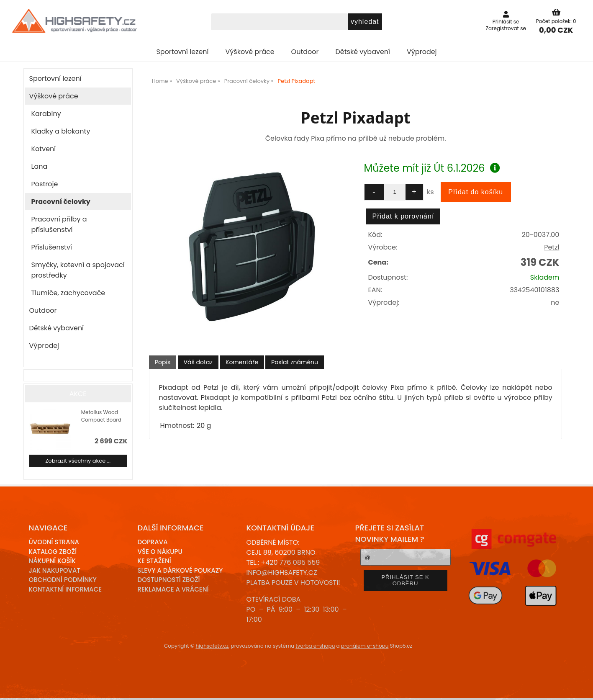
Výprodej (422, 52)
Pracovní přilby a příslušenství (59, 224)
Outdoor (305, 52)
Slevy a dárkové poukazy (180, 570)
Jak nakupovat (55, 570)
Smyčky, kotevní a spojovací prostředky (78, 270)
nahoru (580, 687)
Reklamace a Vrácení (173, 589)
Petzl (552, 247)
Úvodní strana (54, 542)
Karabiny (46, 114)
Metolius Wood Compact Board (101, 416)
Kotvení (44, 149)
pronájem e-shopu (365, 646)
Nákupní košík (53, 561)
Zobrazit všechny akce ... (78, 461)
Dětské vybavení (363, 52)
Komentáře (242, 362)
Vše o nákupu (160, 552)
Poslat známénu (295, 362)
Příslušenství (52, 247)
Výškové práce (250, 52)
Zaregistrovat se (506, 28)
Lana (40, 166)
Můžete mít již (432, 168)
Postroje (45, 184)
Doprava (153, 542)
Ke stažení (154, 561)
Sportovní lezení (182, 52)
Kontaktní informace (65, 589)
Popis (163, 362)
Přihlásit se (506, 22)
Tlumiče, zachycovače (68, 293)
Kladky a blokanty (61, 131)
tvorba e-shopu (315, 646)
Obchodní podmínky (63, 580)
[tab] (163, 362)
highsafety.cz (212, 646)
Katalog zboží (53, 552)
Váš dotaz (198, 362)
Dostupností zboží (169, 580)
